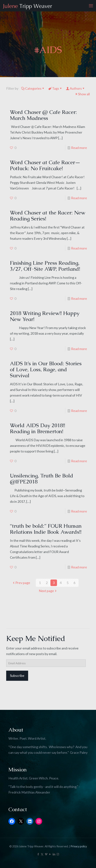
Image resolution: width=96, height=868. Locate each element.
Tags (55, 88)
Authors (75, 88)
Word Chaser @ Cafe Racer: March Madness (43, 115)
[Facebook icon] (38, 854)
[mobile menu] (91, 6)
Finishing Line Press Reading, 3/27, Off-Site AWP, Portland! (45, 266)
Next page (48, 591)
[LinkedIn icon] (54, 854)
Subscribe (17, 676)
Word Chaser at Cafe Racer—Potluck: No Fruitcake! (45, 165)
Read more (79, 148)
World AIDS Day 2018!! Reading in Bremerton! (37, 428)
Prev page (21, 583)
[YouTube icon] (50, 854)
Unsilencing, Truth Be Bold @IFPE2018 (42, 479)
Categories (33, 88)
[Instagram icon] (58, 854)
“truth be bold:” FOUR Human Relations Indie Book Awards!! (46, 529)
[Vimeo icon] (46, 854)
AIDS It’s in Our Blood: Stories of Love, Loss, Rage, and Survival (46, 369)
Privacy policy (79, 846)
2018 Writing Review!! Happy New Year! (45, 316)
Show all (82, 94)
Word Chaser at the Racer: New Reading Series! (48, 216)
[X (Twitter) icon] (42, 854)
